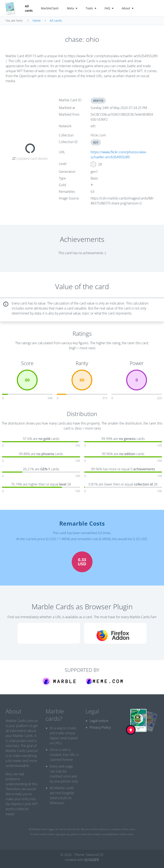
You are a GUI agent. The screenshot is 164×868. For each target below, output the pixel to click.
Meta (72, 8)
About (128, 8)
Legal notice (99, 721)
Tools (91, 8)
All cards (29, 8)
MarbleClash (50, 8)
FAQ (109, 8)
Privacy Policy (100, 727)
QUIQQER (92, 860)
